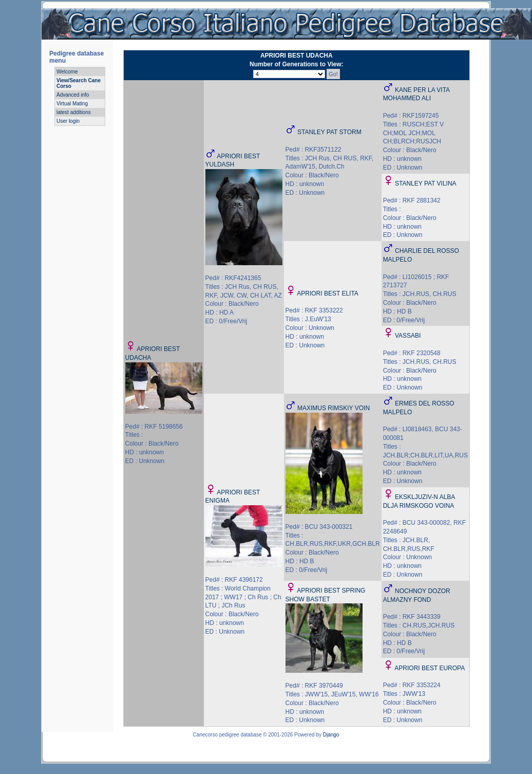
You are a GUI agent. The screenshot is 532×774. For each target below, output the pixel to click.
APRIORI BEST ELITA (328, 293)
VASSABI (408, 336)
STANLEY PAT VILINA (426, 183)
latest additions (74, 112)
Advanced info (73, 95)
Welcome (67, 72)
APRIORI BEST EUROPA (430, 668)
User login (68, 121)
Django (331, 735)
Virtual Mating (72, 104)
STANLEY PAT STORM (329, 132)
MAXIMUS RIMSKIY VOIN (334, 408)
